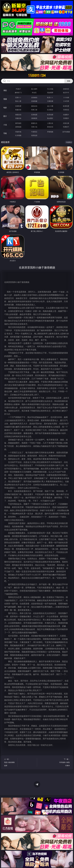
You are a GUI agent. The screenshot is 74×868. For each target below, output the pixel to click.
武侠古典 (66, 123)
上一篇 (10, 763)
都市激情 (18, 123)
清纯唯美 (34, 118)
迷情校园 (18, 127)
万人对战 (50, 89)
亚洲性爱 (18, 106)
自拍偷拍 (34, 97)
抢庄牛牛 (66, 93)
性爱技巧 (66, 127)
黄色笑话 (50, 127)
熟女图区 (50, 118)
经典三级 (34, 110)
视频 (5, 99)
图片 (5, 116)
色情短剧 (34, 135)
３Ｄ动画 (66, 97)
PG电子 (18, 89)
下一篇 (64, 763)
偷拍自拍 (34, 106)
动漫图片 (66, 115)
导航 (5, 133)
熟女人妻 (18, 101)
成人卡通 (50, 106)
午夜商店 (34, 132)
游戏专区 (66, 89)
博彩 (5, 90)
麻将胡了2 (18, 93)
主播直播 (50, 101)
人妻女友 (50, 123)
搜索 (69, 81)
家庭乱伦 (34, 123)
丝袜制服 (34, 101)
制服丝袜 (18, 110)
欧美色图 (50, 115)
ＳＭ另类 (66, 101)
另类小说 (34, 127)
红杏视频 (18, 135)
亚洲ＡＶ (18, 97)
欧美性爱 (66, 106)
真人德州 (34, 89)
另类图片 (66, 118)
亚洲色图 (34, 115)
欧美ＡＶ (50, 97)
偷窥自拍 (18, 115)
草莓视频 (50, 132)
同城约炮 (18, 132)
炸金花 (34, 93)
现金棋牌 (50, 93)
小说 (5, 125)
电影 (5, 108)
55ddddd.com (37, 76)
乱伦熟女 (50, 110)
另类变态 (66, 110)
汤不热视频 (66, 132)
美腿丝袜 (18, 118)
